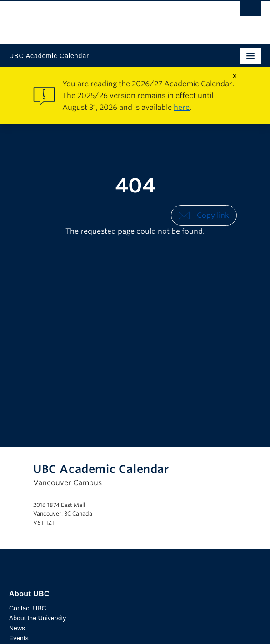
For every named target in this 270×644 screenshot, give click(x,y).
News (17, 628)
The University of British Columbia (97, 19)
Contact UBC (28, 608)
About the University (37, 618)
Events (19, 638)
